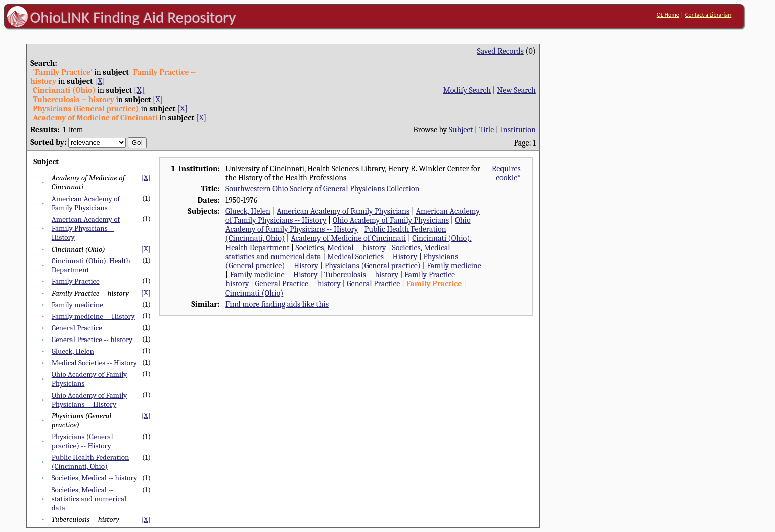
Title (486, 130)
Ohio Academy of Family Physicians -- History (89, 400)
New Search (516, 90)
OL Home (668, 15)
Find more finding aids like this (277, 304)
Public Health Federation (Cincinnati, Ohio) (90, 462)
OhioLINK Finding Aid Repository (133, 17)
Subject (461, 130)
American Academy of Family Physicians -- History (86, 228)
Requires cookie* (506, 173)
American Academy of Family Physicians (86, 203)
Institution (518, 130)
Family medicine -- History (93, 316)
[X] (100, 81)
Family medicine (77, 305)
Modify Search (467, 90)
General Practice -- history (92, 340)
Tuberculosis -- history (361, 275)
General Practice (77, 328)
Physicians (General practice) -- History (82, 441)
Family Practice (76, 281)
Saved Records (500, 51)
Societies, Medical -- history (95, 478)
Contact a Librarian (708, 15)
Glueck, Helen (73, 351)
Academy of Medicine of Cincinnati (348, 238)
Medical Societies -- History (94, 363)
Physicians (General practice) (373, 266)
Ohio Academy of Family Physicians (391, 220)
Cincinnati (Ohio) (254, 293)
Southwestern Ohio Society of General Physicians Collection (322, 189)
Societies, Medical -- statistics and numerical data (89, 499)
